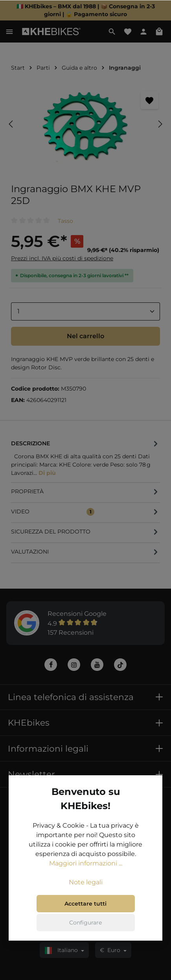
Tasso (65, 221)
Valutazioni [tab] (85, 552)
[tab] (85, 458)
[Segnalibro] (150, 100)
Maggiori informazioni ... (86, 863)
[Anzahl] (85, 311)
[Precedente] (11, 124)
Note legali (86, 882)
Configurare (85, 923)
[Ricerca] (112, 31)
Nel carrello (85, 336)
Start (18, 68)
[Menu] (9, 31)
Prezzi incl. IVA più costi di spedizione (62, 258)
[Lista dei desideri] (128, 31)
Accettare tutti (85, 904)
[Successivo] (160, 124)
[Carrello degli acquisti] (159, 31)
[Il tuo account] (143, 31)
